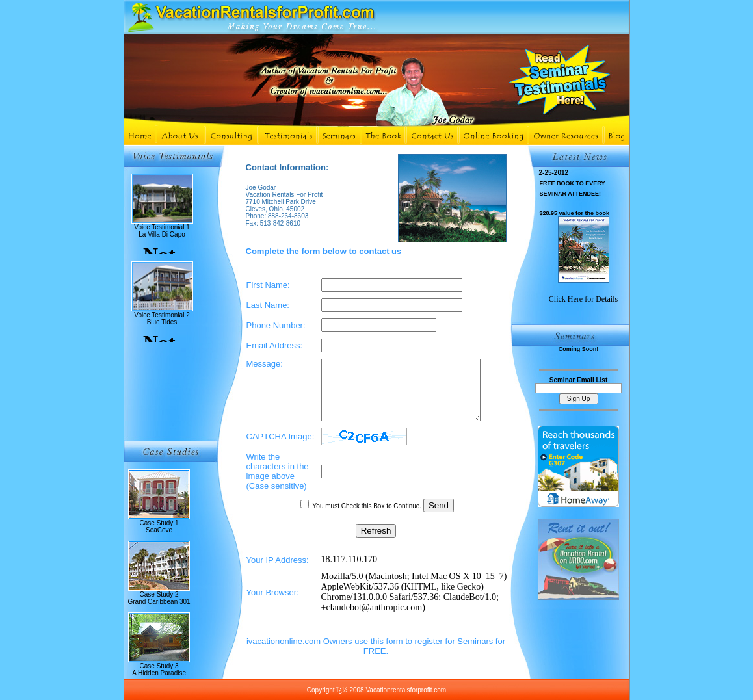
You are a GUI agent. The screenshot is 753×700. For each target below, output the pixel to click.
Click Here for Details (583, 299)
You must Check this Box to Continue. (368, 518)
